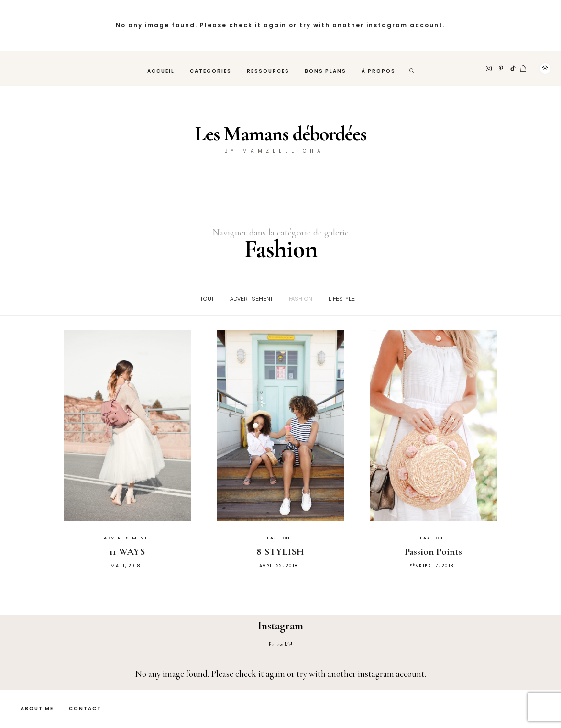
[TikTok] (513, 68)
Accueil (161, 71)
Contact (85, 709)
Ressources (268, 71)
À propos (379, 71)
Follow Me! (280, 644)
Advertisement (251, 298)
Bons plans (325, 71)
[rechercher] (412, 68)
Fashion (301, 298)
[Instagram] (489, 68)
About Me (37, 709)
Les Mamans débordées (281, 134)
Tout (207, 298)
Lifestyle (342, 298)
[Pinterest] (501, 68)
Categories (211, 71)
